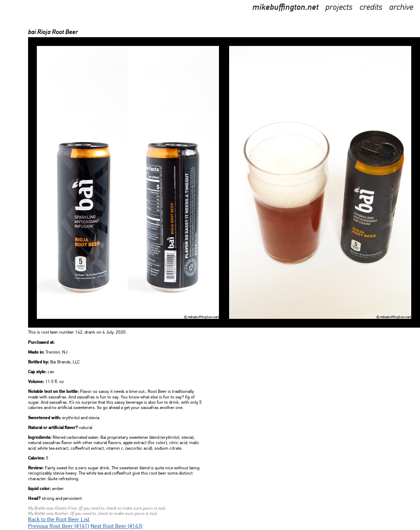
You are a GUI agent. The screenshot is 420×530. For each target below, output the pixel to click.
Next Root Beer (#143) (116, 526)
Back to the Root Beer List (59, 520)
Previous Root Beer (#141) (59, 526)
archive (401, 8)
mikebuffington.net (285, 8)
